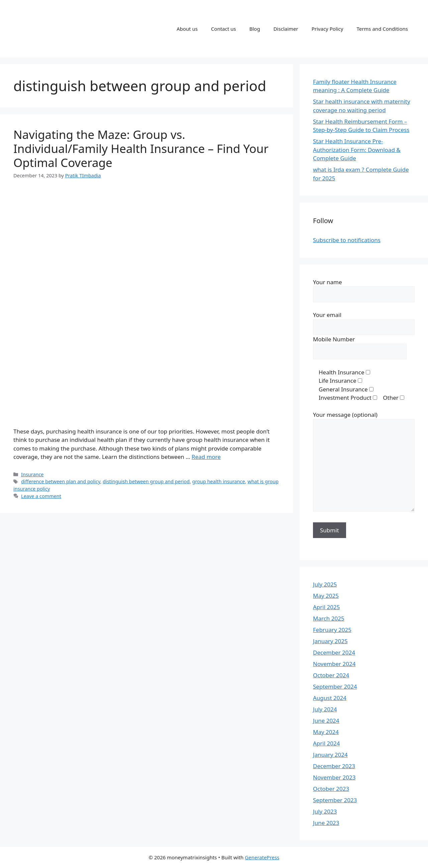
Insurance (32, 474)
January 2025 (330, 641)
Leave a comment (41, 496)
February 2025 (332, 630)
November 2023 (334, 777)
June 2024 (326, 721)
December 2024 (334, 652)
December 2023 (334, 766)
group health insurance (219, 481)
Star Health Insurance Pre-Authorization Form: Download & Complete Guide (357, 150)
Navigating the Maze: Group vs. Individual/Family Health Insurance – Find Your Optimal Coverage (141, 148)
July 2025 (325, 584)
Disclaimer (286, 29)
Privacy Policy (328, 29)
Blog (255, 29)
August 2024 (330, 698)
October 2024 (331, 675)
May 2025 (326, 596)
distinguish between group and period (146, 481)
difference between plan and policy (61, 481)
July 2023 (325, 811)
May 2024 (326, 732)
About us (187, 29)
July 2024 (325, 709)
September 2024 (335, 686)
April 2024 (326, 743)
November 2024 (334, 664)
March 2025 (329, 618)
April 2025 (326, 607)
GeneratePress (262, 857)
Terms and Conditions (382, 29)
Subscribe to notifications (347, 240)
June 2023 (326, 823)
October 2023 (331, 789)
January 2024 (330, 755)
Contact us (224, 29)
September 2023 (335, 800)
